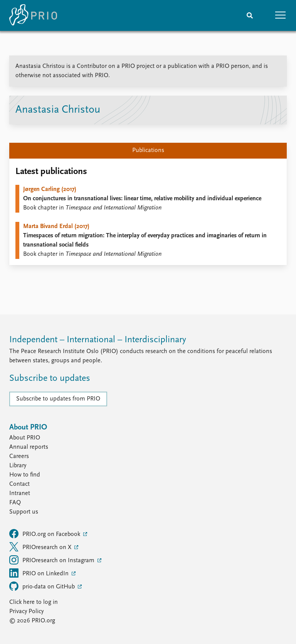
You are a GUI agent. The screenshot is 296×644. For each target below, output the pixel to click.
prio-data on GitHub (43, 586)
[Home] (33, 15)
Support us (24, 512)
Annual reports (29, 447)
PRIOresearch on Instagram (53, 560)
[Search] (250, 15)
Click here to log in (34, 602)
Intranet (20, 494)
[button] (281, 15)
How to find (25, 475)
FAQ (15, 503)
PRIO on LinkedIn (40, 573)
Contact (19, 484)
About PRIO (25, 438)
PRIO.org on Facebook (45, 534)
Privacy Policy (26, 612)
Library (18, 466)
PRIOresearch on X (41, 547)
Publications (148, 150)
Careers (19, 456)
